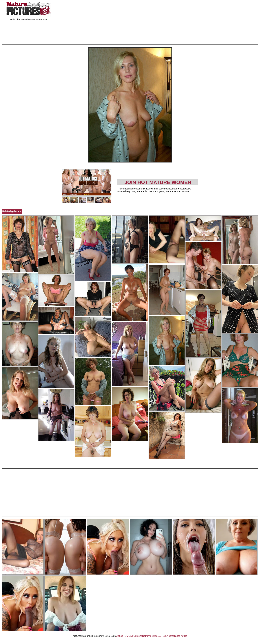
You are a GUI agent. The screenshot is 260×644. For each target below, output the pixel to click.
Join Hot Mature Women (158, 182)
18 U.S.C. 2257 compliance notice (170, 636)
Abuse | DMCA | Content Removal (134, 636)
